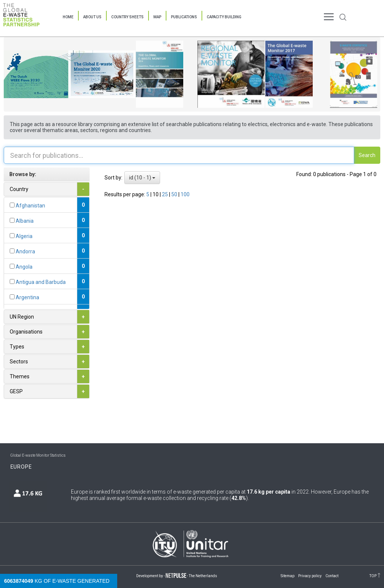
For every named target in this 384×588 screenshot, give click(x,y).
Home (68, 17)
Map (157, 17)
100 (185, 194)
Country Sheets (127, 17)
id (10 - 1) (142, 178)
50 (175, 194)
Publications (184, 17)
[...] (12, 205)
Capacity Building (224, 17)
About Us (92, 17)
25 (166, 194)
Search (367, 155)
